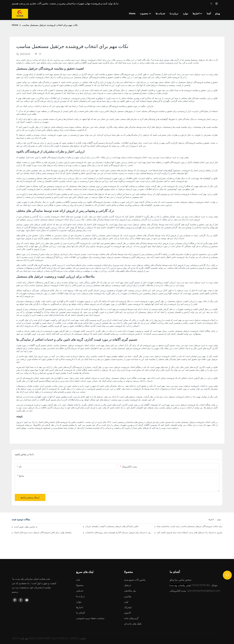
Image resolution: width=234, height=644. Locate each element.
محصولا (80, 585)
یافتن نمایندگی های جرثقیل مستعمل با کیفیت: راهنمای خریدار (112, 526)
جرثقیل (128, 585)
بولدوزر (128, 596)
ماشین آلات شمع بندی (135, 580)
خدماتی (80, 591)
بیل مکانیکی (130, 591)
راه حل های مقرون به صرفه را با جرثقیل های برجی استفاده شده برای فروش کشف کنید (190, 532)
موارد (219, 520)
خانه (78, 580)
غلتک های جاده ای (133, 624)
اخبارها (211, 520)
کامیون (128, 613)
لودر (126, 602)
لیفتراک (128, 607)
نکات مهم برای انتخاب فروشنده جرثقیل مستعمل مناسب (50, 25)
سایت (83, 638)
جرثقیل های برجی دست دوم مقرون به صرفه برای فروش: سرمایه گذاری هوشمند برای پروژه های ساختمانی (118, 532)
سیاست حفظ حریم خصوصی (90, 618)
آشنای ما (80, 613)
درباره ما (80, 596)
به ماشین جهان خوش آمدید (26, 527)
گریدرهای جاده (131, 618)
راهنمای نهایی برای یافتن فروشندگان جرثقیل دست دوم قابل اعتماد (43, 532)
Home (15, 25)
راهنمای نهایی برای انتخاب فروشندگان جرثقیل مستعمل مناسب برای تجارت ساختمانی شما (190, 526)
